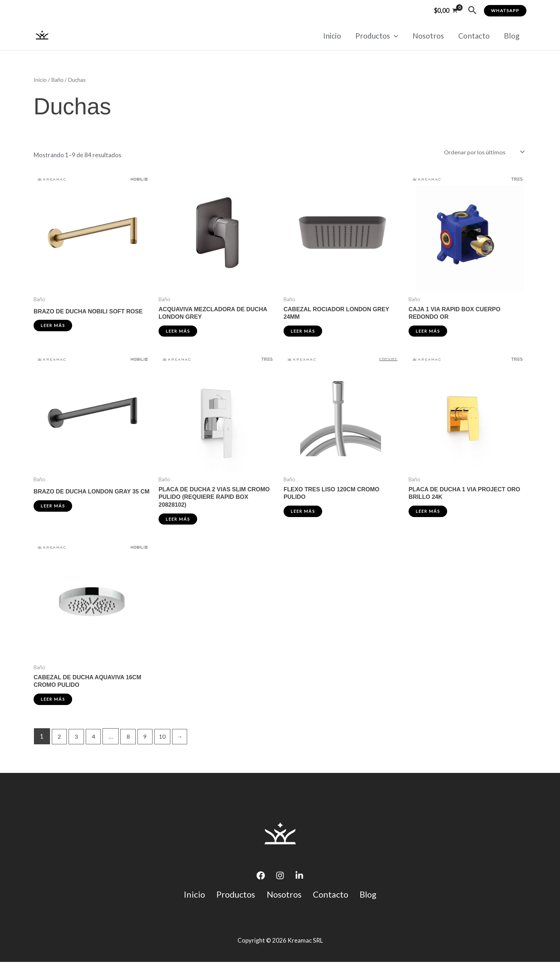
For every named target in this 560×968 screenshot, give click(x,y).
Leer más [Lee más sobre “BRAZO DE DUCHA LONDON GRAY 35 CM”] (53, 515)
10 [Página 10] (166, 742)
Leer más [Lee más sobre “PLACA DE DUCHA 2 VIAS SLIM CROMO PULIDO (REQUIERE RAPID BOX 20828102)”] (178, 523)
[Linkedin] (299, 881)
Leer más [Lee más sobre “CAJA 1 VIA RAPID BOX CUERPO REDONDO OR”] (428, 333)
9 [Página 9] (148, 742)
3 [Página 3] (77, 742)
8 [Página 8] (130, 742)
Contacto (473, 36)
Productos (374, 36)
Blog (511, 36)
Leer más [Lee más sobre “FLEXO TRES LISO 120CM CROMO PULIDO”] (303, 515)
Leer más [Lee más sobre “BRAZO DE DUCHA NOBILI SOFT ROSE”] (53, 327)
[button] (472, 11)
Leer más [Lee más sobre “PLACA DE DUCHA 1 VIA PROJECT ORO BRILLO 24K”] (428, 515)
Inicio (329, 36)
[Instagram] (280, 881)
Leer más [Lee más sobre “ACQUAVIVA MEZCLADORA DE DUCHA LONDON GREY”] (178, 333)
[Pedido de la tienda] (483, 153)
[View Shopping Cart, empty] (446, 11)
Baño (57, 80)
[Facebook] (261, 881)
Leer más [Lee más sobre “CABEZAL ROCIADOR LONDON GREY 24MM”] (303, 333)
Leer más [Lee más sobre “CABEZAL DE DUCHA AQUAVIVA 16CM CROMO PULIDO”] (53, 704)
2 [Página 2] (60, 742)
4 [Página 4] (95, 742)
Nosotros (426, 36)
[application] (392, 36)
